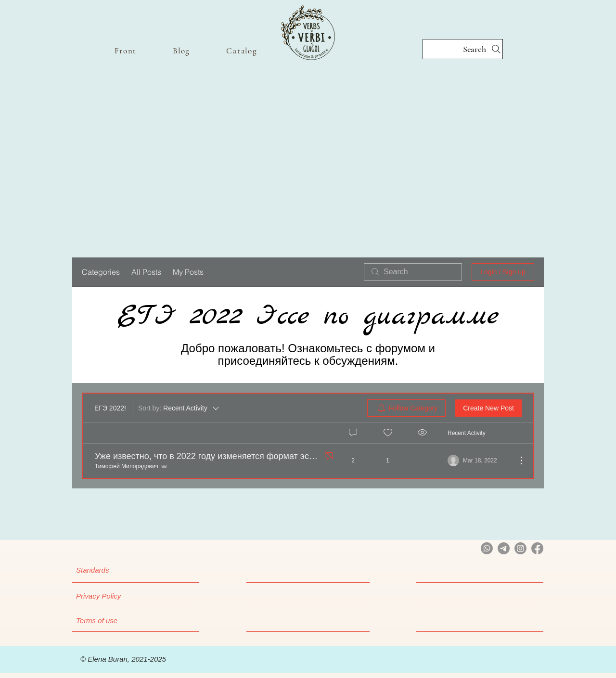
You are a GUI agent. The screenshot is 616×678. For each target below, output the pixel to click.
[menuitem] (406, 408)
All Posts (146, 272)
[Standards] (125, 570)
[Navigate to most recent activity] (479, 461)
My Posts (188, 272)
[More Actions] (516, 461)
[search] (413, 272)
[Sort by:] (179, 408)
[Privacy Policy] (129, 596)
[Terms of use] (129, 620)
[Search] (463, 49)
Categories (101, 272)
